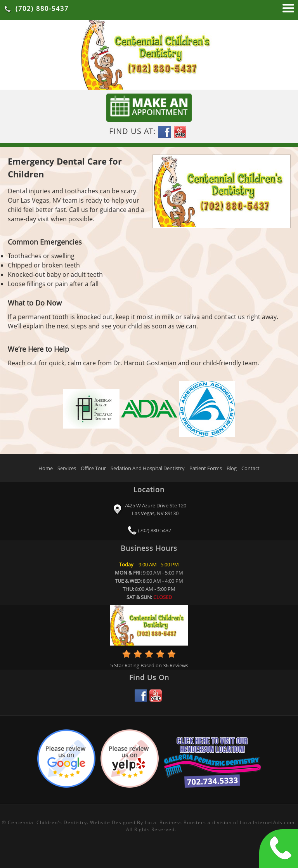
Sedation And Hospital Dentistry (148, 468)
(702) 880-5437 (36, 9)
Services (67, 468)
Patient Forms (206, 468)
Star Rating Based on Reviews (149, 665)
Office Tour (93, 468)
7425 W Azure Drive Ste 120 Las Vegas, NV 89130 (155, 509)
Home (46, 468)
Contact (250, 468)
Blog (232, 468)
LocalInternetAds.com (267, 822)
